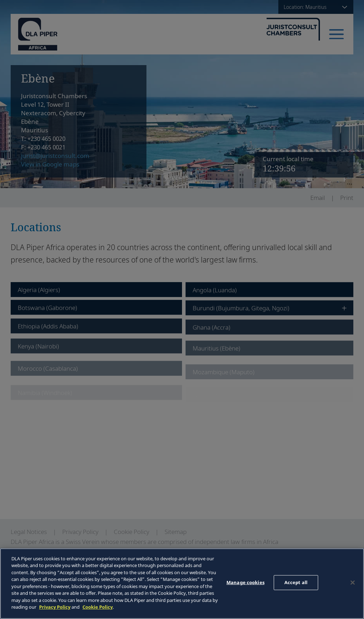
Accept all (296, 582)
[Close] (353, 583)
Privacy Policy (55, 607)
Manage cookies (245, 582)
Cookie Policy (98, 607)
